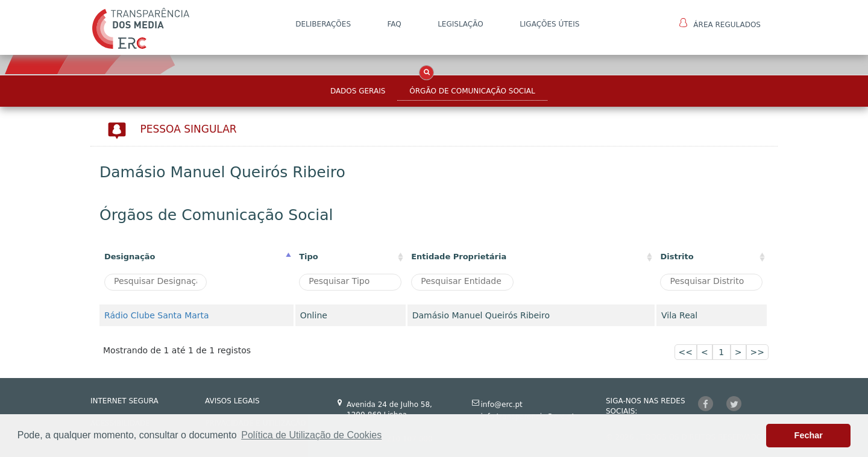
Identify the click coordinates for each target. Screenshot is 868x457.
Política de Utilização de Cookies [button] (311, 435)
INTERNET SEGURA (124, 401)
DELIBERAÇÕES (323, 24)
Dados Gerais (358, 91)
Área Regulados (720, 24)
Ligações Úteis (549, 24)
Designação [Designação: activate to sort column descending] (130, 257)
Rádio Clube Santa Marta (157, 315)
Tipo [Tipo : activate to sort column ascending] (309, 257)
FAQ (394, 24)
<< (686, 352)
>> (757, 352)
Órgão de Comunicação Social (472, 91)
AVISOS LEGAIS (232, 401)
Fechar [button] (809, 435)
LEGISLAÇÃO (461, 24)
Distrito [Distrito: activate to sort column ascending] (677, 257)
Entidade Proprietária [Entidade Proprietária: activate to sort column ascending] (459, 257)
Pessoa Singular (189, 129)
